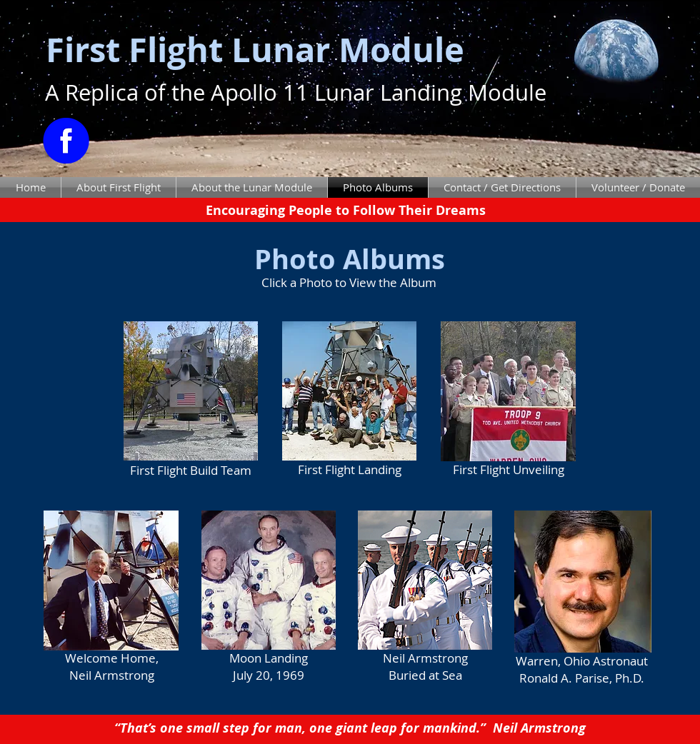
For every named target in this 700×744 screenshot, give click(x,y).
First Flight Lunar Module (255, 50)
